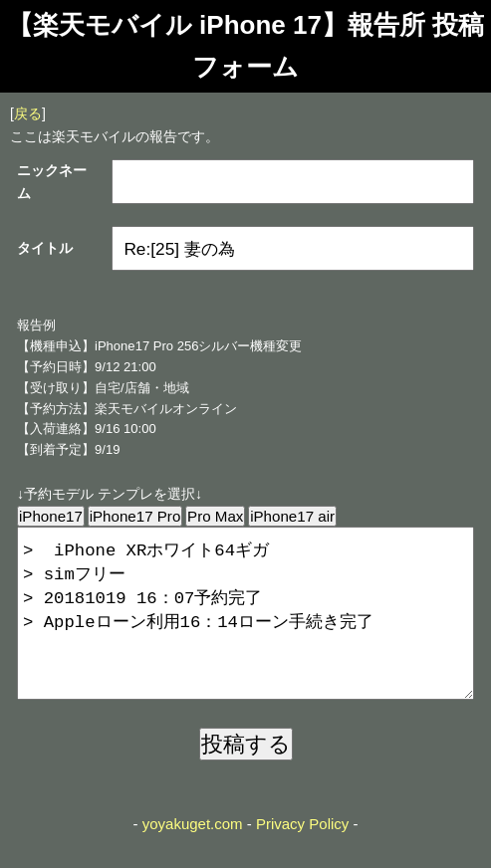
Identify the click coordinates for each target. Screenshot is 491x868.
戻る (28, 113)
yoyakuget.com (193, 856)
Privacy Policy (302, 856)
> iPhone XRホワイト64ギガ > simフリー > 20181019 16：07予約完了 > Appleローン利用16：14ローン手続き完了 (245, 629)
